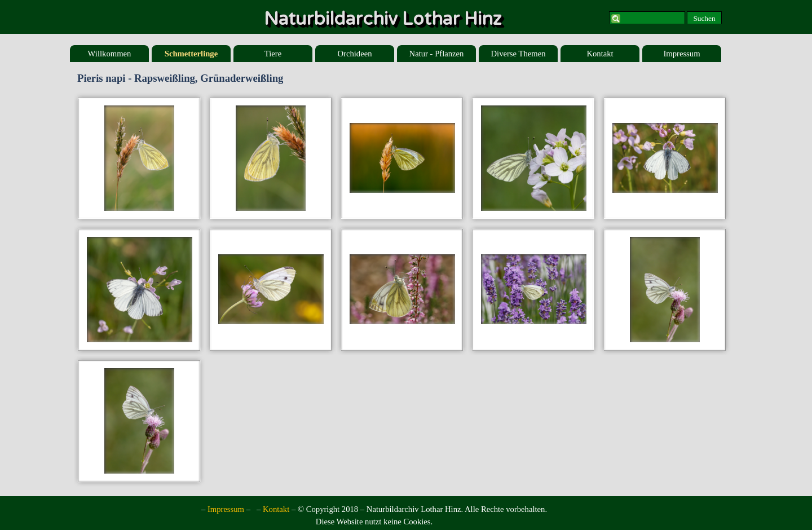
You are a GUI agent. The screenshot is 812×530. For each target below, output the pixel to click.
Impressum (681, 54)
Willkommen (110, 54)
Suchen (704, 18)
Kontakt (600, 54)
